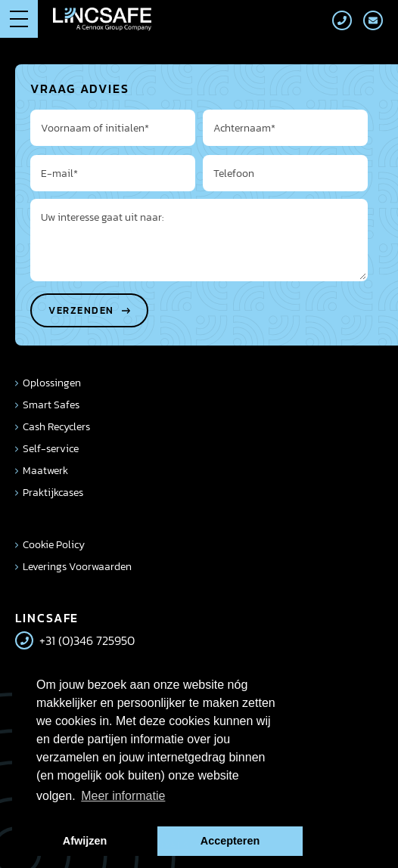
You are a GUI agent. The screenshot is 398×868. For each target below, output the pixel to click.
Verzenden (81, 310)
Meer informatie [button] (123, 796)
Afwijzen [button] (85, 841)
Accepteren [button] (230, 841)
